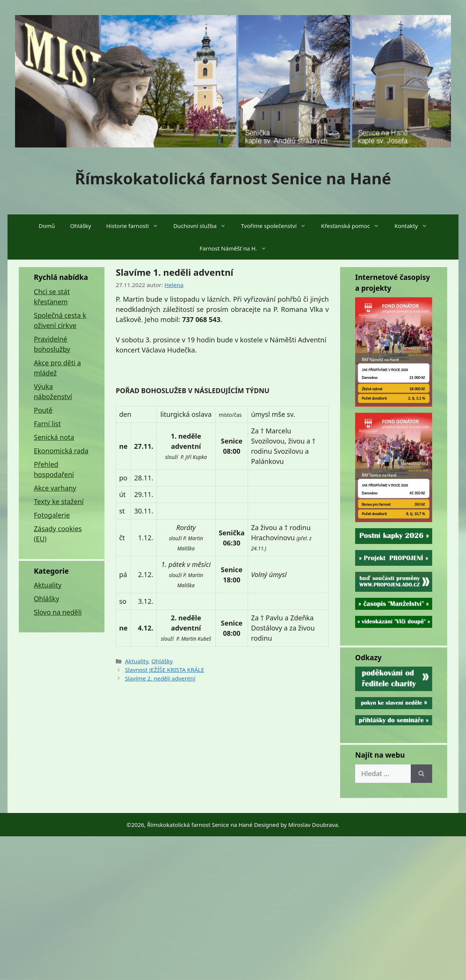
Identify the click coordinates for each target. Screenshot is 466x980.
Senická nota (54, 437)
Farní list (47, 424)
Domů (47, 226)
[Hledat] (421, 774)
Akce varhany (55, 488)
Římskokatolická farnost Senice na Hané (233, 178)
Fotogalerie (52, 515)
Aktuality (136, 661)
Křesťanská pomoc (354, 226)
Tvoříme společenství (277, 226)
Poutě (43, 410)
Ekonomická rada (61, 451)
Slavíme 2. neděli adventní (160, 678)
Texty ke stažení (59, 501)
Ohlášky (80, 226)
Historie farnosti (136, 226)
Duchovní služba (203, 226)
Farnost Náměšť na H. (237, 248)
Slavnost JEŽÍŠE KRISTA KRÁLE (164, 670)
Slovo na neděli (58, 612)
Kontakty (415, 226)
